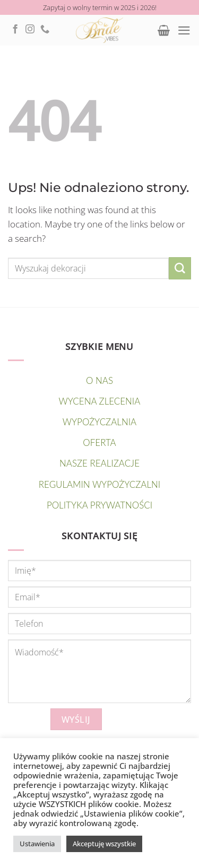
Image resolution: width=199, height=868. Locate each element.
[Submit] (180, 268)
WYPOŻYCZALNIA (99, 422)
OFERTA (99, 442)
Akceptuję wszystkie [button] (104, 844)
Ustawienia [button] (37, 844)
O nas (99, 380)
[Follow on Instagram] (30, 30)
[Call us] (45, 30)
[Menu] (184, 30)
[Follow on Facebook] (15, 30)
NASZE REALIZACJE (99, 463)
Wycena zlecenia (100, 401)
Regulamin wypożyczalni (99, 484)
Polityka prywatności (99, 505)
